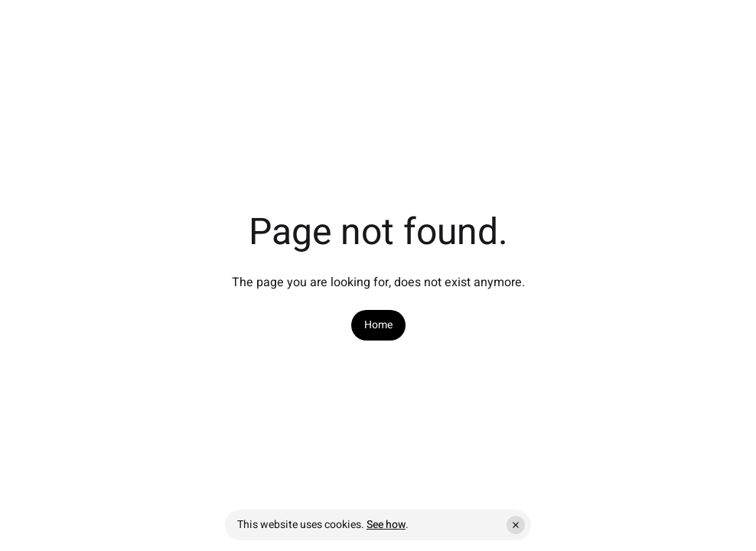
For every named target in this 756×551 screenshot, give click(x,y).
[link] (378, 325)
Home (378, 325)
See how (386, 525)
